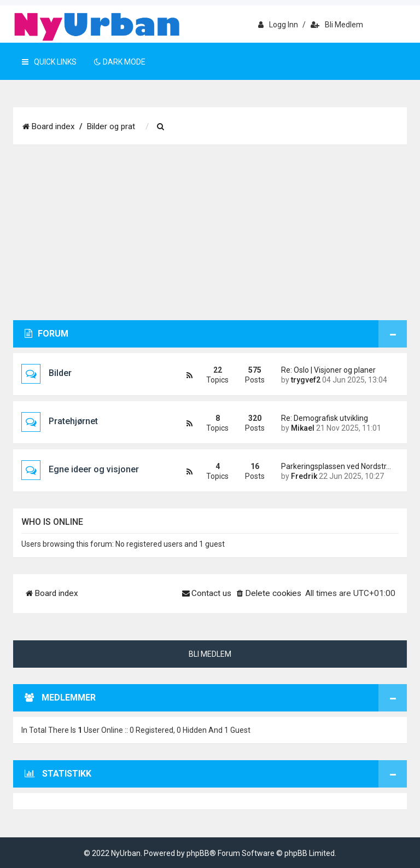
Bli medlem (337, 25)
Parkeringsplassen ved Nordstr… (336, 466)
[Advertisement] (210, 238)
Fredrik (304, 476)
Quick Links (49, 62)
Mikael (303, 428)
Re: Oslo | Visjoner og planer (328, 370)
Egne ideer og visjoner (94, 469)
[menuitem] (161, 127)
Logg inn (278, 25)
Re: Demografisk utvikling (325, 418)
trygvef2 (306, 380)
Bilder (60, 373)
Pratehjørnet (73, 421)
